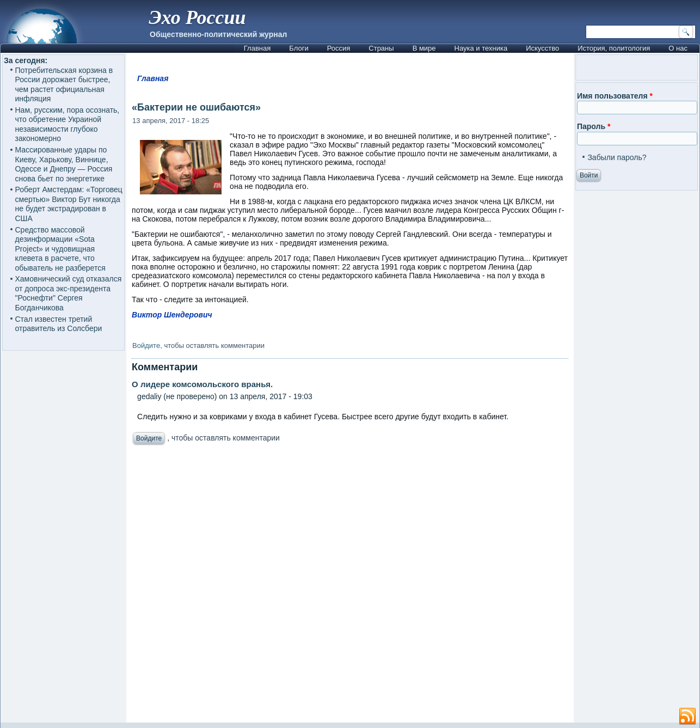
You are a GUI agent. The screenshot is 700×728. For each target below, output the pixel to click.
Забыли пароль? (617, 157)
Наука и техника (481, 48)
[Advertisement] (350, 587)
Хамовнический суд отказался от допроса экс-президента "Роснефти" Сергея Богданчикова (69, 293)
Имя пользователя (615, 96)
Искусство (542, 48)
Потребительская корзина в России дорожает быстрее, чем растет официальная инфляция (64, 85)
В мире (424, 48)
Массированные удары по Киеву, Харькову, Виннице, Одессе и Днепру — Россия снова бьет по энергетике (64, 164)
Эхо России (197, 17)
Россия (339, 48)
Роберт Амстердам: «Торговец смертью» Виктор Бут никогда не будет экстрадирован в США (69, 204)
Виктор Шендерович (172, 315)
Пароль (594, 126)
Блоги (299, 48)
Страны (381, 48)
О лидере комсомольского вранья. (202, 384)
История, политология (614, 48)
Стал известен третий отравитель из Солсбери (59, 324)
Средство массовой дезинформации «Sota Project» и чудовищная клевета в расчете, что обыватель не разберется (60, 249)
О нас (678, 48)
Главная (257, 48)
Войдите (146, 345)
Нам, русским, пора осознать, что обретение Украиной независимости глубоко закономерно (67, 124)
